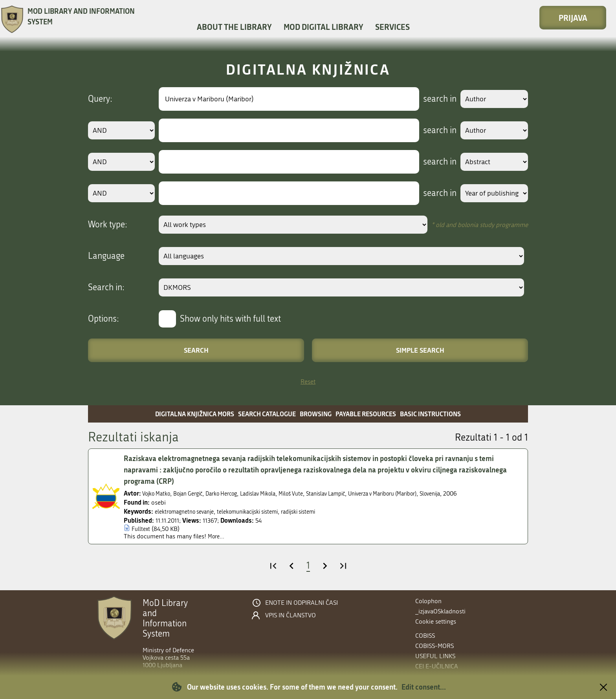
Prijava (573, 18)
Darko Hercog (234, 493)
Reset (308, 382)
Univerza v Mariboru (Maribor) (420, 493)
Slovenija (476, 493)
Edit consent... (424, 687)
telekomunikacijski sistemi (261, 511)
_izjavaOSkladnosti (440, 611)
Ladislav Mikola (276, 493)
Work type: (108, 225)
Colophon (428, 601)
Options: (104, 319)
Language (106, 256)
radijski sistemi (320, 511)
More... (217, 536)
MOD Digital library (324, 27)
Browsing (316, 414)
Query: (100, 99)
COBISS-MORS (434, 646)
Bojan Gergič (195, 493)
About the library (234, 27)
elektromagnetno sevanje (189, 511)
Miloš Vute (314, 493)
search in (432, 99)
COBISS (425, 636)
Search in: (106, 287)
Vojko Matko (159, 493)
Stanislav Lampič (354, 493)
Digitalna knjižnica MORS (195, 414)
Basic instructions (430, 414)
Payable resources (366, 414)
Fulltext (142, 529)
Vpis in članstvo (291, 615)
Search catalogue (267, 414)
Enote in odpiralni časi (302, 603)
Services (392, 27)
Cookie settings (436, 621)
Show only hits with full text (230, 319)
